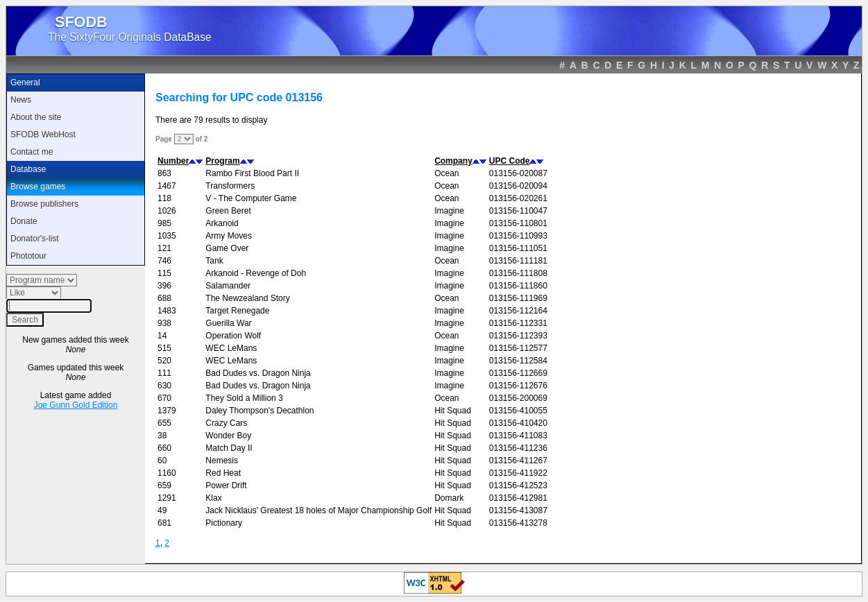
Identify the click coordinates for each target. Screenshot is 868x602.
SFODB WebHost (43, 135)
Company (453, 161)
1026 (167, 211)
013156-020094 (518, 186)
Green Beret (228, 211)
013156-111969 (518, 298)
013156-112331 (518, 323)
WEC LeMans (231, 348)
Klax (213, 498)
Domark (449, 498)
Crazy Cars (226, 423)
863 (164, 173)
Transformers (230, 186)
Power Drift (226, 485)
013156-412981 (518, 498)
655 (164, 423)
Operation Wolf (233, 336)
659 (164, 485)
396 (164, 286)
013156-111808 (518, 273)
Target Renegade (237, 311)
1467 (167, 186)
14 (162, 336)
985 (164, 223)
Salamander (228, 286)
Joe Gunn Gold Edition (76, 405)
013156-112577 (518, 348)
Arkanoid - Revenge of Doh (256, 273)
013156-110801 (518, 223)
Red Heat (223, 473)
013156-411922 (518, 473)
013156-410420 (518, 423)
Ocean (446, 173)
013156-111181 (518, 261)
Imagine (449, 211)
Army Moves (229, 236)
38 (162, 436)
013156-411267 (518, 461)
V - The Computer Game (251, 198)
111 (164, 373)
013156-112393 (518, 336)
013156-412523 (518, 485)
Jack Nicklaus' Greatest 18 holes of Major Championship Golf (318, 510)
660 (164, 448)
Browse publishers (44, 204)
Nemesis (222, 461)
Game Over (227, 248)
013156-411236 (518, 448)
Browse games (38, 187)
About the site (36, 117)
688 (164, 298)
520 (164, 361)
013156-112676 (518, 386)
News (21, 100)
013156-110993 (518, 236)
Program (222, 161)
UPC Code (510, 161)
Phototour (28, 256)
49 (162, 510)
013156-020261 (518, 198)
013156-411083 (518, 436)
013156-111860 (518, 286)
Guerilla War (228, 323)
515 (164, 348)
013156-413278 (518, 523)
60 (162, 461)
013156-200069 (518, 398)
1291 (167, 498)
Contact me (32, 152)
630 (164, 386)
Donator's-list (35, 239)
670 (164, 398)
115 (164, 273)
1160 (167, 473)
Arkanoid (222, 223)
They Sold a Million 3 (244, 398)
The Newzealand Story (247, 298)
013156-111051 (518, 248)
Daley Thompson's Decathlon (259, 411)
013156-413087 (518, 510)
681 (164, 523)
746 (164, 261)
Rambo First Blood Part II (252, 173)
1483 (167, 311)
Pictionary (224, 523)
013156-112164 (518, 311)
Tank (214, 261)
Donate (24, 221)
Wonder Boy (228, 436)
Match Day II (229, 448)
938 (164, 323)
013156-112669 (518, 373)
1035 (167, 236)
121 (164, 248)
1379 (167, 411)
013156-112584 (518, 361)
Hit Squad (453, 411)
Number (173, 161)
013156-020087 (518, 173)
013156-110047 (518, 211)
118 (164, 198)
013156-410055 (518, 411)
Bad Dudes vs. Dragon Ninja (258, 373)
